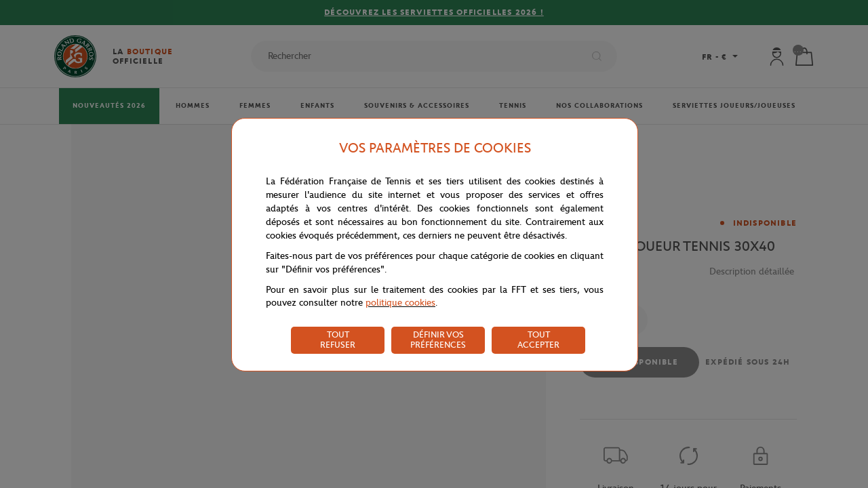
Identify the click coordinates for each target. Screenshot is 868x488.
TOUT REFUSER (338, 340)
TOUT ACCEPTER (538, 340)
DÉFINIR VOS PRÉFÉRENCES (438, 340)
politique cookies (400, 303)
